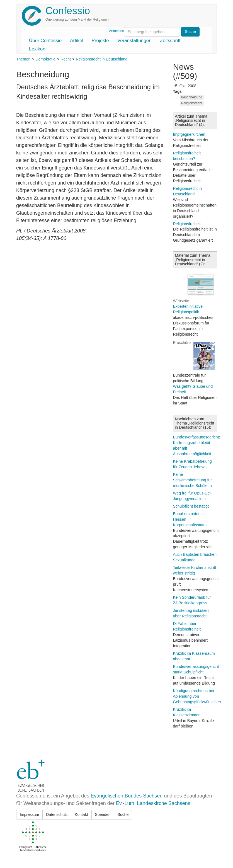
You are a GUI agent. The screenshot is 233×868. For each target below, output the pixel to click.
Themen (23, 59)
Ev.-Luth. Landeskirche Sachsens (153, 803)
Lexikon (37, 49)
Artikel (77, 41)
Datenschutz (57, 814)
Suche (123, 814)
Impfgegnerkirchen (189, 134)
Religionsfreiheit (187, 224)
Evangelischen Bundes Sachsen (127, 796)
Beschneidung (192, 97)
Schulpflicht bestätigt (191, 506)
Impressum (29, 814)
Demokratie (46, 59)
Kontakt (81, 814)
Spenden (103, 814)
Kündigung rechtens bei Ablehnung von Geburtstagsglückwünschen (197, 696)
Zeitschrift (170, 41)
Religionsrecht (192, 103)
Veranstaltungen (134, 41)
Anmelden (116, 31)
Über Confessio (45, 41)
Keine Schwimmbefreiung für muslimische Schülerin (192, 480)
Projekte (100, 41)
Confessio (68, 11)
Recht (66, 59)
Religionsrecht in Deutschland (102, 59)
